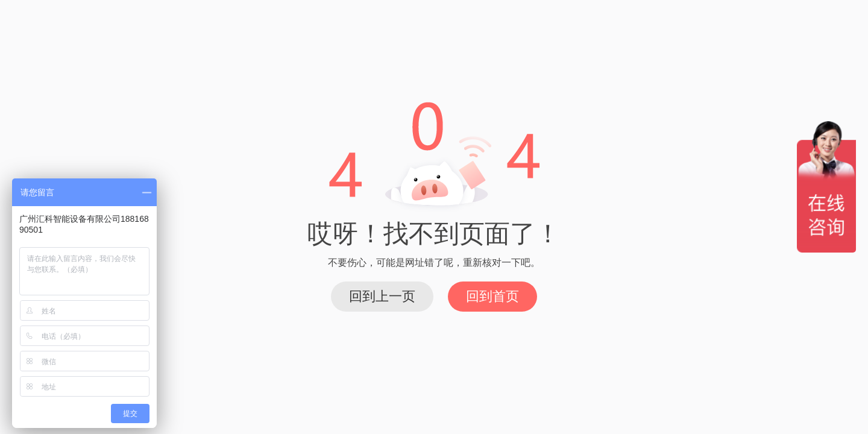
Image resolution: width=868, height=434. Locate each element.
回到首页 (492, 296)
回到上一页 (382, 296)
